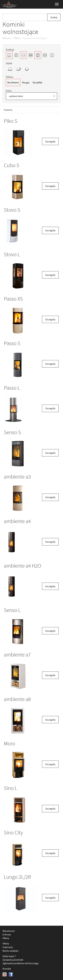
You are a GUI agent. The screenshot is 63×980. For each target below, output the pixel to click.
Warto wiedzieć (10, 951)
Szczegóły (50, 141)
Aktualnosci (9, 931)
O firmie (7, 935)
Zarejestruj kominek (13, 960)
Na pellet (37, 82)
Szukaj (54, 17)
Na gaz (26, 82)
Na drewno (13, 82)
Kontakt (7, 969)
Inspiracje (8, 947)
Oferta (6, 938)
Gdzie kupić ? (9, 956)
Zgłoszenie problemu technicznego (21, 963)
